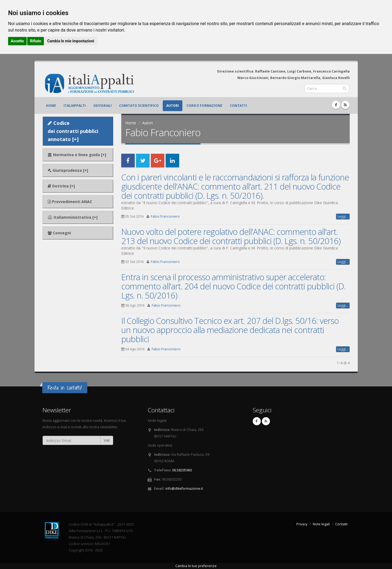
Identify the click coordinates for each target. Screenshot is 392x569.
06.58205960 (182, 470)
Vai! (107, 440)
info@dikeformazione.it (184, 489)
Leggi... (343, 216)
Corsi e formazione (204, 106)
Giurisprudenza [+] (68, 170)
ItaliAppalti (75, 106)
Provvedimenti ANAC (70, 202)
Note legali (321, 524)
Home (51, 106)
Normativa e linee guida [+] (77, 155)
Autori (173, 106)
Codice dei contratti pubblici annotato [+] (73, 131)
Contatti (238, 106)
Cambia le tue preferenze (196, 566)
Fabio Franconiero (165, 216)
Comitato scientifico (139, 106)
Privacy (302, 524)
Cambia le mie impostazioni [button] (71, 41)
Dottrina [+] (61, 186)
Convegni (59, 233)
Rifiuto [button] (36, 41)
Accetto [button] (17, 41)
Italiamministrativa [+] (73, 217)
